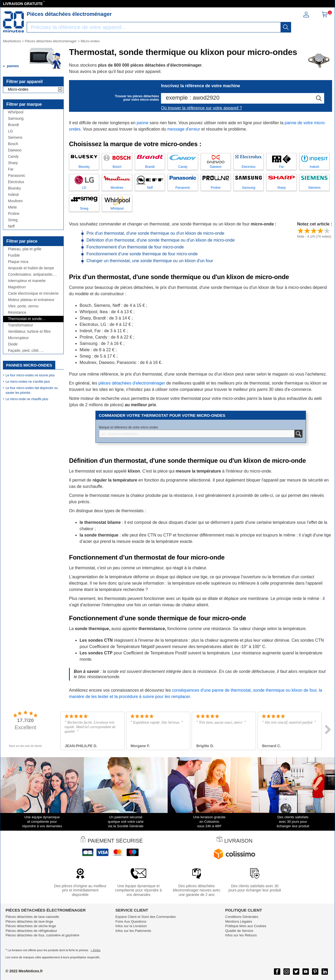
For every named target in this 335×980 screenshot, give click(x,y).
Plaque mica (18, 262)
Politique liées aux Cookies (246, 926)
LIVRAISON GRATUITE (23, 4)
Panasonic (17, 176)
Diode (13, 344)
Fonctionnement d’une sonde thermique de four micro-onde (142, 254)
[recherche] (286, 27)
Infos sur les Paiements (133, 931)
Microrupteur (18, 338)
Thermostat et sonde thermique (25, 319)
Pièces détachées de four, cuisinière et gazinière (42, 935)
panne (143, 123)
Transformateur (20, 325)
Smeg (13, 220)
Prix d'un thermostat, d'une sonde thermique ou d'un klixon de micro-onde (155, 233)
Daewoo (15, 150)
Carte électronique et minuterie (33, 293)
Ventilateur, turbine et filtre (29, 332)
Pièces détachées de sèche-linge (31, 926)
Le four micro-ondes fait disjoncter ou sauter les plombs (32, 390)
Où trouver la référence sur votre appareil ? (201, 108)
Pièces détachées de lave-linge (29, 921)
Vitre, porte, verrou (23, 306)
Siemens (15, 138)
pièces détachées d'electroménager (132, 383)
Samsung (16, 119)
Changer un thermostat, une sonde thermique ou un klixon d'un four (150, 261)
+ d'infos (96, 950)
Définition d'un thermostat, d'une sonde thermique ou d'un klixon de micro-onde (161, 240)
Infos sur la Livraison (131, 926)
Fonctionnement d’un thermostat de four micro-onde (135, 247)
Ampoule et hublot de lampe (31, 268)
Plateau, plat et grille (25, 249)
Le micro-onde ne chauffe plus (27, 399)
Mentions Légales (239, 921)
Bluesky (14, 188)
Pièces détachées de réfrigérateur (31, 931)
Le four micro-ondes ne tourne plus (30, 375)
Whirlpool (16, 112)
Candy (13, 157)
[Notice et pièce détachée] (13, 22)
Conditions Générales (242, 917)
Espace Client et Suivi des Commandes (145, 917)
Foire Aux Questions (131, 921)
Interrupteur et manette (27, 281)
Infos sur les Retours (241, 935)
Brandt (13, 125)
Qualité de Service (239, 931)
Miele (12, 207)
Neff (11, 226)
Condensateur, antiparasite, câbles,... (31, 274)
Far (11, 169)
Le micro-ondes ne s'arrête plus (28, 382)
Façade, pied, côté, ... (26, 351)
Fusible (14, 255)
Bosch (13, 144)
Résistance (17, 313)
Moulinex (15, 201)
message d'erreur (184, 129)
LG (10, 131)
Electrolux (16, 182)
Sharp (13, 163)
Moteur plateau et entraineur (31, 300)
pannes (13, 66)
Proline (14, 214)
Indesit (13, 195)
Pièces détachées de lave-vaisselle (32, 917)
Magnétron (17, 287)
